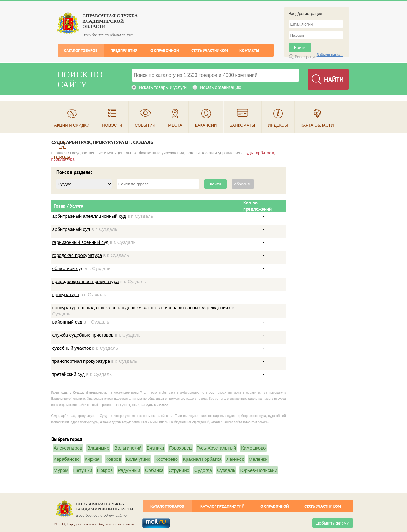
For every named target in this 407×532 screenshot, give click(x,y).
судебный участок (72, 348)
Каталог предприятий (222, 506)
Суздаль (226, 470)
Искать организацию (221, 87)
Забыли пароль (330, 55)
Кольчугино (138, 459)
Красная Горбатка (202, 459)
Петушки (83, 470)
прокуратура (66, 294)
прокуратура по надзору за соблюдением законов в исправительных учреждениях (141, 308)
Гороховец (180, 448)
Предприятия (124, 51)
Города (62, 157)
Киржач (93, 459)
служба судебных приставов (83, 335)
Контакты (249, 51)
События (145, 125)
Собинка (154, 470)
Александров (68, 448)
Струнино (179, 470)
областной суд (68, 268)
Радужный (129, 470)
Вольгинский (128, 448)
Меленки (258, 459)
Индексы (278, 125)
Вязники (155, 448)
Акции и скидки (72, 125)
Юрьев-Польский (259, 470)
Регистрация (306, 57)
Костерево (167, 459)
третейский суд (69, 374)
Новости (112, 125)
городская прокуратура (77, 255)
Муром (61, 470)
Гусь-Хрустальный (217, 448)
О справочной (165, 51)
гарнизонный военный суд (80, 242)
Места (175, 125)
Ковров (113, 459)
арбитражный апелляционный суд (89, 216)
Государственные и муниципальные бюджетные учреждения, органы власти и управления (155, 153)
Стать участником (210, 51)
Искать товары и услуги (163, 87)
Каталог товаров (81, 51)
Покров (105, 470)
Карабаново (67, 459)
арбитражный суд (71, 229)
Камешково (253, 448)
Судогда (203, 470)
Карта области (317, 125)
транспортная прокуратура (81, 361)
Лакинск (235, 459)
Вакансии (206, 125)
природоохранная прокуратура (86, 281)
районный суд (67, 322)
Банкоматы (242, 125)
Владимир (98, 448)
